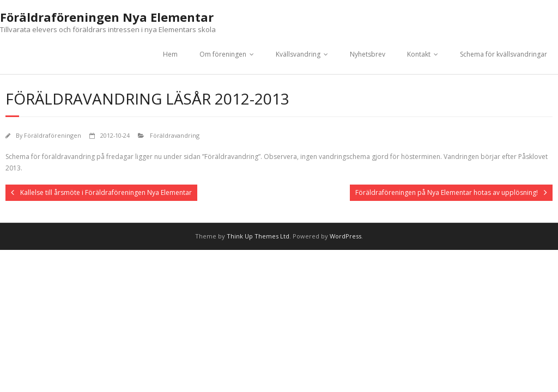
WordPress (345, 236)
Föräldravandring (175, 135)
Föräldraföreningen (53, 135)
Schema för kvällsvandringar (504, 54)
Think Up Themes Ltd (258, 236)
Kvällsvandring (298, 54)
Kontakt (419, 54)
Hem (170, 54)
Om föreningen (223, 54)
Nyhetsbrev (368, 54)
